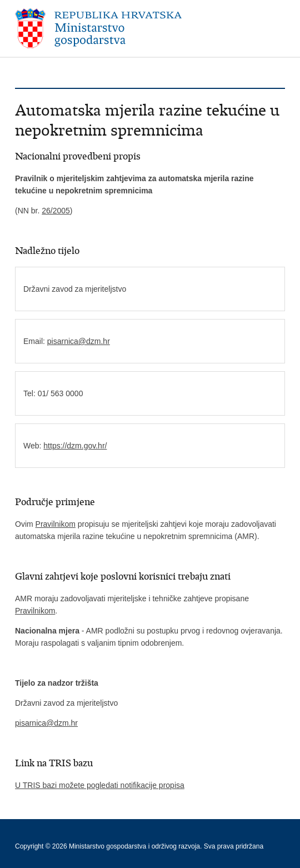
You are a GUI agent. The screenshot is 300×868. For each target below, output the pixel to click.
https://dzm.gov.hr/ (75, 446)
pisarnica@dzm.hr (79, 341)
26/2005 (56, 211)
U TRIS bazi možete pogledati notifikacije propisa (100, 785)
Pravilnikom (56, 524)
